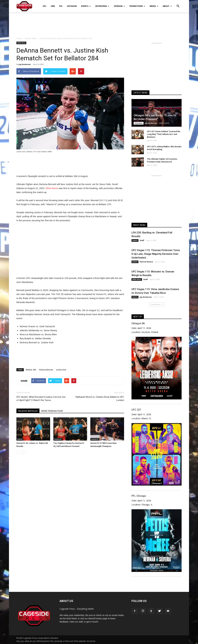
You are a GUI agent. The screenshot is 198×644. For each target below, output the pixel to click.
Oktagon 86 (138, 323)
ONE (53, 6)
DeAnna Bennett (46, 370)
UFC (45, 6)
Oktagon (72, 6)
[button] (178, 4)
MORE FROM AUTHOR (52, 411)
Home (19, 38)
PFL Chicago (139, 496)
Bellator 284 (31, 370)
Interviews (102, 6)
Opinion (119, 6)
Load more (157, 305)
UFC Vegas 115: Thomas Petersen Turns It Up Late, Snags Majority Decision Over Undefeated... (156, 254)
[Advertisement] (99, 23)
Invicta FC (58, 439)
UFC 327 (136, 410)
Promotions (137, 6)
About (167, 6)
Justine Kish (61, 370)
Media (154, 6)
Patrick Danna (146, 262)
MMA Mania (52, 188)
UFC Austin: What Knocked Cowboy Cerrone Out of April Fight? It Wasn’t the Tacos (41, 399)
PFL (61, 6)
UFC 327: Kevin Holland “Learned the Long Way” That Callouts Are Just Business (164, 134)
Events (86, 6)
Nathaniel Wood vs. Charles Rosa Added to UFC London (100, 399)
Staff (142, 240)
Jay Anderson (25, 64)
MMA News (21, 43)
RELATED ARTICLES (28, 411)
